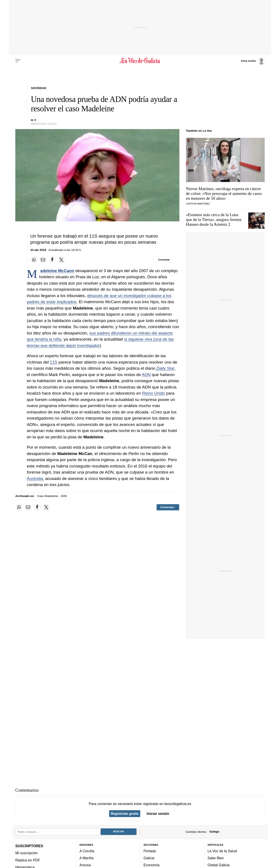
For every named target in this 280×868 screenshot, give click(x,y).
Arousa (85, 865)
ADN (146, 375)
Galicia (149, 858)
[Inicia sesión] (253, 61)
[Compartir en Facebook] (52, 260)
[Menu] (18, 61)
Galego (214, 832)
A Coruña (87, 851)
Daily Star (165, 368)
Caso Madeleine (48, 496)
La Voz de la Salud (222, 851)
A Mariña (87, 858)
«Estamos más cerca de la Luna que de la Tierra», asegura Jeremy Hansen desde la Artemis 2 (214, 220)
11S (54, 362)
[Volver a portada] (140, 61)
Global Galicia (219, 865)
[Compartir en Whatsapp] (34, 260)
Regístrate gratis (125, 814)
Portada (150, 851)
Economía (151, 865)
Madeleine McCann (57, 271)
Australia (35, 479)
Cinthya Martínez (198, 204)
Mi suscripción (26, 853)
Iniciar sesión (158, 814)
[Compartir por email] (43, 260)
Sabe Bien (216, 858)
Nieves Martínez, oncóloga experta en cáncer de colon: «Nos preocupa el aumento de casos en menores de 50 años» (224, 193)
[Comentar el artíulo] (165, 260)
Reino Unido (154, 393)
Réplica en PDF (28, 860)
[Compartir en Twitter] (61, 260)
